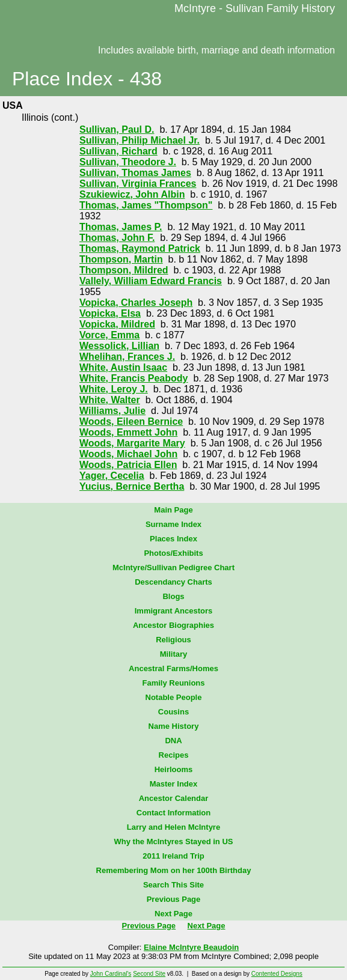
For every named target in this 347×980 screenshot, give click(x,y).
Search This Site (173, 885)
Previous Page (174, 899)
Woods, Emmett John (128, 432)
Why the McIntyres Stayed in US (174, 842)
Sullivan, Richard (118, 151)
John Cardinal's (111, 974)
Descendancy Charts (173, 582)
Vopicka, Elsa (110, 313)
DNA (173, 741)
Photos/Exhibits (173, 553)
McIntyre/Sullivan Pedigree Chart (173, 568)
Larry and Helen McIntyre (173, 827)
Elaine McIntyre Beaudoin (191, 947)
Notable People (174, 697)
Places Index (173, 539)
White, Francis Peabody (134, 378)
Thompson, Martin (121, 259)
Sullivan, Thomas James (135, 173)
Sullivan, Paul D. (117, 129)
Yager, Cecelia (112, 476)
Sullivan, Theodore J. (128, 162)
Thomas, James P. (121, 227)
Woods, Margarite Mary (132, 443)
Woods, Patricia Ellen (128, 465)
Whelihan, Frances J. (127, 357)
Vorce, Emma (109, 335)
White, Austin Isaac (123, 367)
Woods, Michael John (128, 454)
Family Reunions (173, 683)
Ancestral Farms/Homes (173, 668)
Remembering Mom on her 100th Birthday (174, 870)
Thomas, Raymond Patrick (140, 248)
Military (174, 654)
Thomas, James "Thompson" (146, 205)
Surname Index (173, 524)
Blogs (173, 596)
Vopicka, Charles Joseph (136, 303)
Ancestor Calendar (174, 798)
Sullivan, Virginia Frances (138, 184)
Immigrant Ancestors (174, 611)
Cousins (173, 712)
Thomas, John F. (117, 238)
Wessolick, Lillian (119, 346)
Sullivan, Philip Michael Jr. (140, 140)
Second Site (149, 974)
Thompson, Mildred (124, 270)
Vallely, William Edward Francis (151, 281)
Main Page (173, 510)
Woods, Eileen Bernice (131, 422)
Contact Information (174, 813)
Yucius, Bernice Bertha (132, 486)
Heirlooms (174, 769)
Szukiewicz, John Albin (132, 194)
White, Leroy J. (114, 389)
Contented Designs (277, 974)
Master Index (173, 784)
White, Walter (110, 400)
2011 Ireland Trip (173, 856)
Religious (173, 640)
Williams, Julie (112, 411)
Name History (174, 726)
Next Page (173, 914)
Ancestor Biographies (173, 625)
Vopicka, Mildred (117, 324)
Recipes (174, 755)
